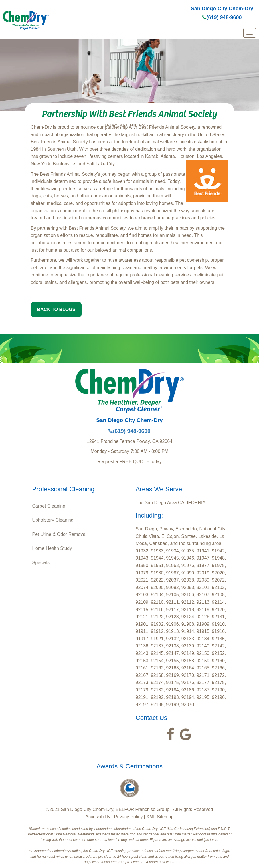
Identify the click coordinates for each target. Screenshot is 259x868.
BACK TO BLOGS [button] (56, 309)
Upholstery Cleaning (53, 520)
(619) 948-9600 (222, 17)
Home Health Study (52, 548)
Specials (41, 563)
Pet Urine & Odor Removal (59, 534)
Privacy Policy (128, 817)
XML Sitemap (160, 817)
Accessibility (98, 817)
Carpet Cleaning (49, 506)
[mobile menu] (250, 33)
